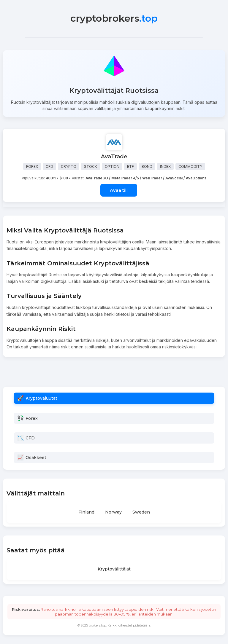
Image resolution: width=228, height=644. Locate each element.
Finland (86, 512)
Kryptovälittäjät (114, 569)
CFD (30, 438)
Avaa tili (119, 190)
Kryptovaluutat (41, 398)
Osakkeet (36, 458)
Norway (113, 512)
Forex (32, 418)
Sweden (141, 512)
